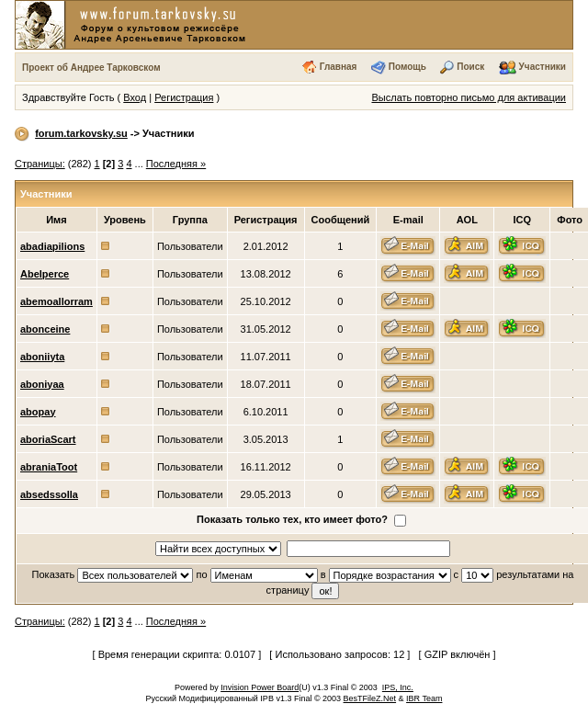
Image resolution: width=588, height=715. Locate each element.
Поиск (470, 67)
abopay (38, 412)
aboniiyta (42, 357)
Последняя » (176, 164)
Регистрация (184, 97)
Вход (135, 97)
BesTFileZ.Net (370, 698)
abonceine (45, 329)
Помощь (407, 67)
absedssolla (49, 494)
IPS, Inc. (398, 687)
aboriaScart (48, 439)
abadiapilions (52, 246)
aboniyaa (42, 384)
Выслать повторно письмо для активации (469, 97)
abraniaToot (49, 467)
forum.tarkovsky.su (81, 133)
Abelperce (45, 274)
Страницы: (40, 164)
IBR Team (424, 698)
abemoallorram (57, 301)
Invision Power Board (260, 687)
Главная (339, 67)
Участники (543, 67)
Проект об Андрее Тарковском (91, 68)
